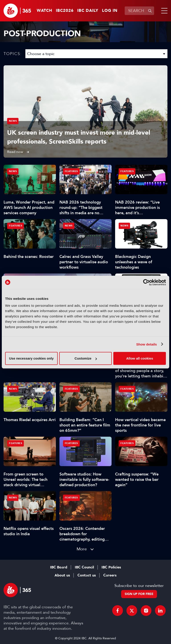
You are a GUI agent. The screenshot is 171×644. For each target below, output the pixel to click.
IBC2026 (65, 11)
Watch (45, 11)
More (82, 549)
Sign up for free (139, 594)
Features (71, 171)
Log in (110, 11)
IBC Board (59, 567)
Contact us (87, 575)
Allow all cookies (140, 358)
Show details (147, 344)
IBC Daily (88, 11)
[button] (163, 11)
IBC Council (84, 567)
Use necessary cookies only (31, 358)
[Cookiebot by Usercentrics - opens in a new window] (146, 282)
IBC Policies (111, 567)
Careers (110, 575)
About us (62, 575)
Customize (86, 358)
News (13, 121)
